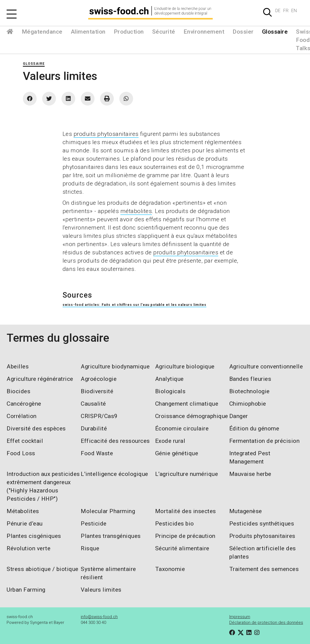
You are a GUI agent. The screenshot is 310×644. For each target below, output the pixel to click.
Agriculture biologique (185, 367)
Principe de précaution (185, 536)
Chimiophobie (248, 404)
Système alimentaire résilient (108, 573)
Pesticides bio (175, 524)
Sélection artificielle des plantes (263, 553)
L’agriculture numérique (187, 474)
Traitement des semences (264, 569)
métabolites (136, 211)
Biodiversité (97, 391)
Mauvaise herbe (250, 474)
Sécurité (164, 32)
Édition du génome (254, 429)
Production (129, 32)
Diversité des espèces (36, 429)
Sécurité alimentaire (182, 548)
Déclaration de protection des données (266, 623)
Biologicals (170, 391)
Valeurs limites (101, 590)
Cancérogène (24, 404)
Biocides (18, 391)
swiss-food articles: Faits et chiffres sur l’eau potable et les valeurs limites (135, 305)
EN (294, 11)
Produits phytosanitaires (262, 536)
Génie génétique (177, 453)
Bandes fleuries (250, 379)
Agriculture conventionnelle (266, 367)
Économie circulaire (182, 429)
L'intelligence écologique (114, 474)
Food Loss (21, 453)
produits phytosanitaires (106, 134)
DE (278, 11)
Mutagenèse (246, 511)
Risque (90, 548)
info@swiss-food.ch (99, 617)
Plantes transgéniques (111, 536)
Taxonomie (170, 569)
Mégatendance (42, 32)
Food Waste (97, 453)
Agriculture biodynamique (115, 367)
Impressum (240, 617)
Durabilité (94, 429)
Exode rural (170, 441)
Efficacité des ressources (115, 441)
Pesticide (94, 524)
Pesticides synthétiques (262, 524)
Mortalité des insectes (186, 511)
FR (286, 11)
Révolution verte (29, 548)
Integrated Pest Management (250, 457)
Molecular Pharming (108, 511)
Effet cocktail (25, 441)
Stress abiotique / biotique (43, 569)
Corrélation (22, 416)
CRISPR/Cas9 (99, 416)
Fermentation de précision (265, 441)
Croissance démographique (192, 416)
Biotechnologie (250, 391)
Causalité (93, 404)
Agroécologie (99, 379)
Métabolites (23, 511)
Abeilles (18, 367)
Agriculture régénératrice (40, 379)
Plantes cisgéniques (34, 536)
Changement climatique (187, 404)
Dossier (243, 32)
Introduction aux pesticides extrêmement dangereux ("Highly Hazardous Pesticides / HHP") (43, 486)
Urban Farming (26, 590)
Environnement (204, 32)
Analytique (169, 379)
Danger (239, 416)
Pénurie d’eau (25, 524)
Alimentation (88, 32)
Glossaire (275, 32)
